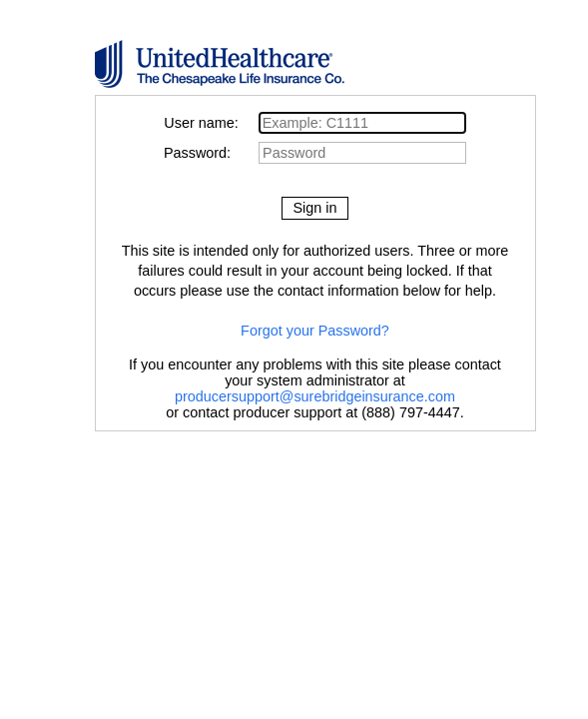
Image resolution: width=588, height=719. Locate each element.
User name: (209, 123)
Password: (209, 153)
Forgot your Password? (315, 331)
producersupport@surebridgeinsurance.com (315, 396)
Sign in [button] (314, 208)
